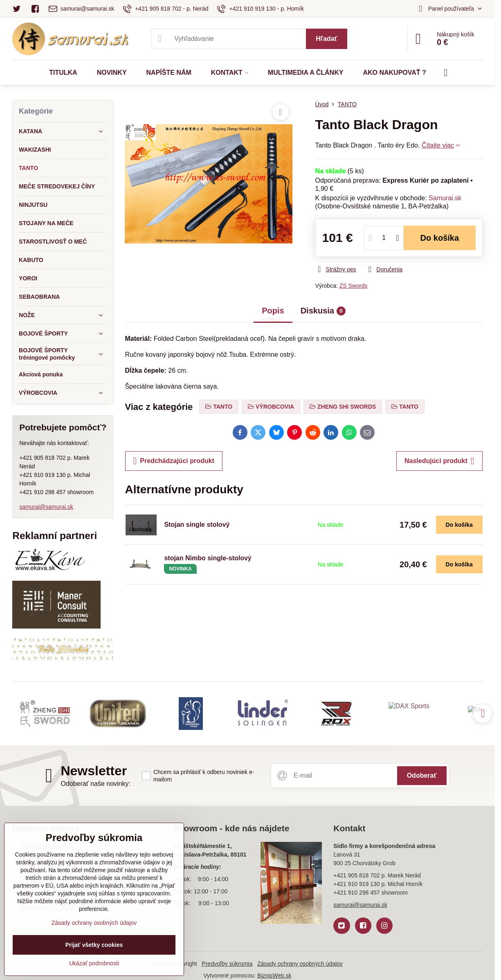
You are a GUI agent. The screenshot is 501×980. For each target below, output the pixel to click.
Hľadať (327, 39)
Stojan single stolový (197, 525)
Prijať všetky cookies (94, 945)
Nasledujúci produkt (439, 461)
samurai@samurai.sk (46, 507)
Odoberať (422, 775)
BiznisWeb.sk (274, 976)
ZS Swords (353, 286)
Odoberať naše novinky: (95, 784)
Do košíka (440, 238)
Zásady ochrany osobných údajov (300, 964)
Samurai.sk (445, 198)
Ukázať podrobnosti (94, 963)
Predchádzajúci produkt (174, 461)
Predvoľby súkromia (227, 964)
